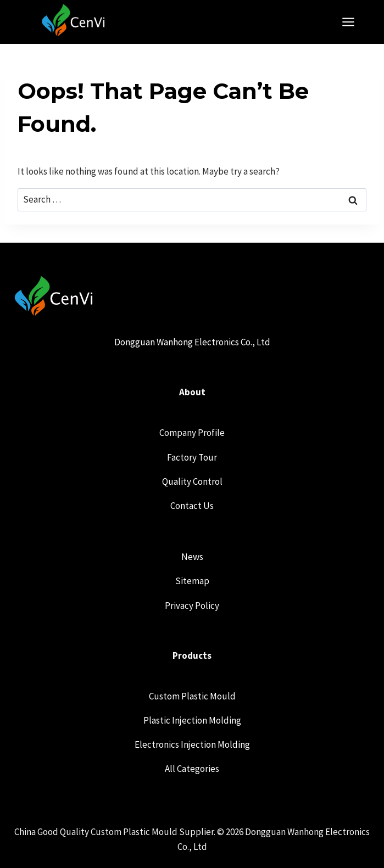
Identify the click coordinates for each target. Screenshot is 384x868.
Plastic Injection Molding (192, 720)
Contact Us (192, 506)
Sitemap (192, 581)
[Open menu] (354, 22)
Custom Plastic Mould (192, 696)
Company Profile (192, 433)
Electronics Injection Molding (192, 744)
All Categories (192, 769)
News (192, 557)
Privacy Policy (192, 606)
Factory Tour (192, 457)
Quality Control (192, 481)
